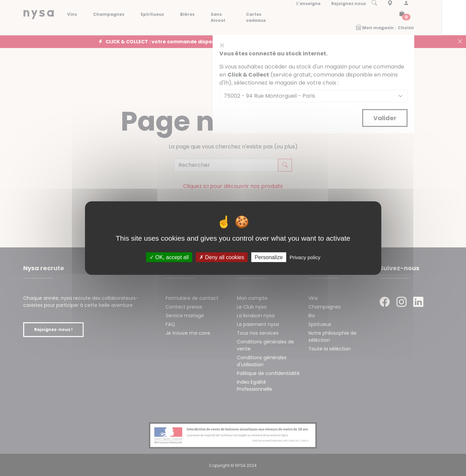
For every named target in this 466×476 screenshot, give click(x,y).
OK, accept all (169, 257)
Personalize (269, 257)
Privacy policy (305, 257)
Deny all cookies (222, 257)
